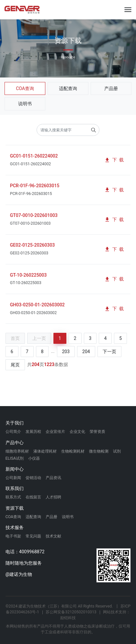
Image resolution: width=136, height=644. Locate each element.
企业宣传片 (55, 432)
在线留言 (33, 497)
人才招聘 (53, 497)
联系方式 (13, 497)
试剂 (117, 451)
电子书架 (13, 536)
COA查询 (25, 88)
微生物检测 (99, 451)
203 (66, 352)
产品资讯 (53, 478)
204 (86, 352)
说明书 (25, 104)
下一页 (109, 352)
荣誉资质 (97, 432)
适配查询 (68, 88)
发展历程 (33, 432)
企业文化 (77, 432)
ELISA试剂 (15, 458)
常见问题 (33, 536)
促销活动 (33, 478)
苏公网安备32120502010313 (71, 612)
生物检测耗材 (73, 451)
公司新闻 (13, 478)
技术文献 (53, 536)
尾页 (15, 365)
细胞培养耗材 (17, 451)
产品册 (111, 88)
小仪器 (34, 458)
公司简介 (13, 432)
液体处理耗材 (45, 451)
